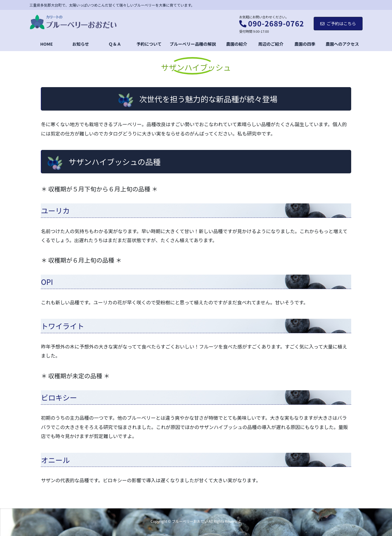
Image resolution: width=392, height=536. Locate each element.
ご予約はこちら (338, 23)
